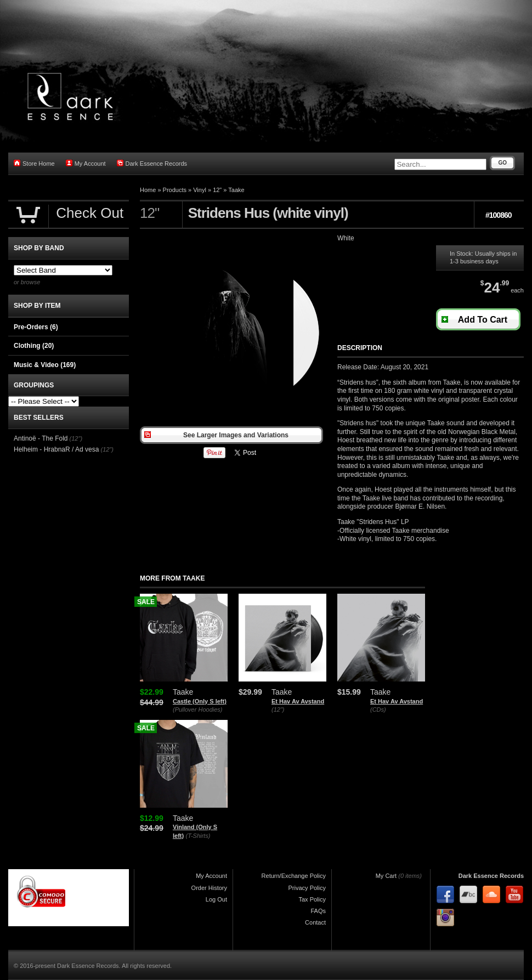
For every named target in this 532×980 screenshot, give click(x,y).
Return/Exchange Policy (294, 876)
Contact (315, 922)
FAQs (318, 911)
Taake (236, 190)
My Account (86, 163)
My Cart (386, 876)
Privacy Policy (307, 888)
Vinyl (200, 190)
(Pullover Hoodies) (197, 709)
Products (175, 190)
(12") (278, 709)
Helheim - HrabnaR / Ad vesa (56, 449)
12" (217, 190)
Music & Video (45, 365)
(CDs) (378, 709)
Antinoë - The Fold (41, 438)
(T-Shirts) (198, 836)
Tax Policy (312, 899)
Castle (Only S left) (200, 701)
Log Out (216, 899)
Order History (209, 888)
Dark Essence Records (152, 163)
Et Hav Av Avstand (298, 701)
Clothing (34, 346)
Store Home (34, 163)
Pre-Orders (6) (36, 327)
